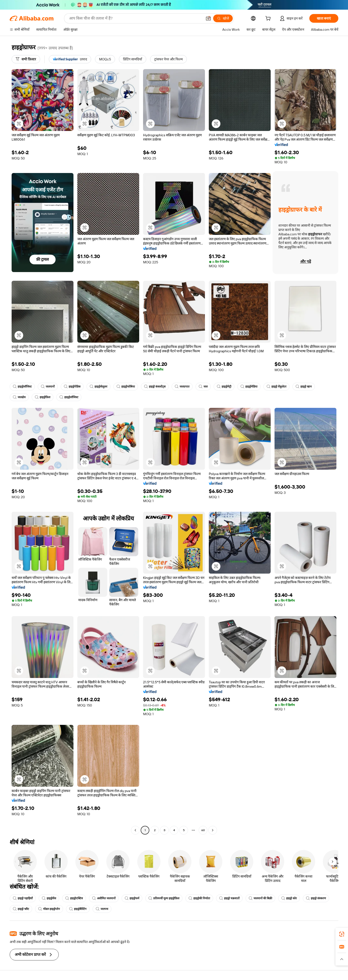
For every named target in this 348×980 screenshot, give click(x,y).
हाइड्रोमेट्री (224, 387)
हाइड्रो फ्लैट (21, 909)
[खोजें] (223, 18)
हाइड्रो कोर (289, 898)
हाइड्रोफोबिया (126, 387)
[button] (208, 18)
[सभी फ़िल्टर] (26, 59)
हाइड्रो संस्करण (316, 898)
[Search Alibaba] (135, 18)
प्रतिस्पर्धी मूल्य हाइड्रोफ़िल (164, 898)
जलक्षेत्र (19, 397)
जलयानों (48, 387)
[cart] (269, 19)
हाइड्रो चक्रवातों (229, 898)
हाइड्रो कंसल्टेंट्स (155, 387)
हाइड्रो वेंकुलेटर (276, 387)
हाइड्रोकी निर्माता (199, 898)
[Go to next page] (213, 830)
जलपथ (102, 909)
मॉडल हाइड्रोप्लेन (49, 909)
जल (203, 387)
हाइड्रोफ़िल (43, 397)
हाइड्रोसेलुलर (98, 387)
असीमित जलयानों (104, 898)
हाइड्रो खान (304, 387)
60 (203, 830)
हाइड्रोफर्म (132, 898)
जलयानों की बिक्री (260, 898)
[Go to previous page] (135, 830)
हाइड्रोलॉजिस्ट (22, 387)
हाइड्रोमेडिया (249, 387)
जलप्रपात (182, 387)
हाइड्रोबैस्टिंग (78, 909)
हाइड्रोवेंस (49, 898)
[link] (342, 934)
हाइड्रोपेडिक (72, 387)
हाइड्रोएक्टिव (74, 898)
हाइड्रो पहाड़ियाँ (23, 898)
